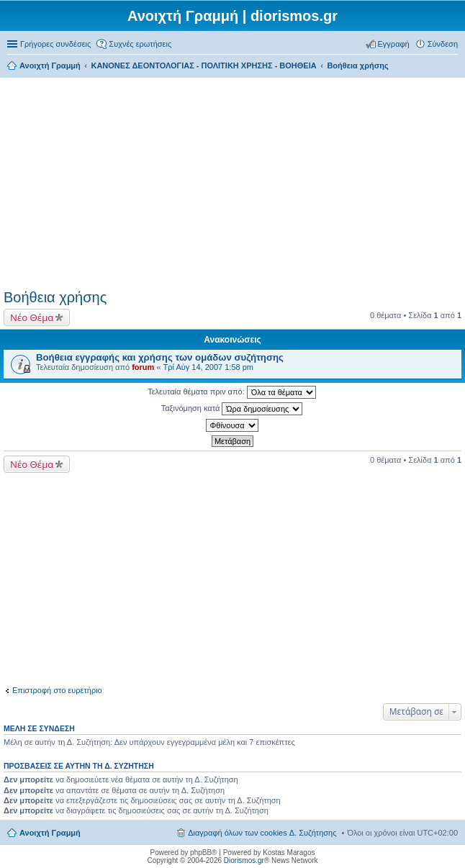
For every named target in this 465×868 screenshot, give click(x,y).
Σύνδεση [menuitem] (443, 44)
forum (143, 367)
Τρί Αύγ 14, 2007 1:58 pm (208, 367)
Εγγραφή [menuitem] (394, 44)
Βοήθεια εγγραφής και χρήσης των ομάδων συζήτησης (160, 357)
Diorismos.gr (244, 860)
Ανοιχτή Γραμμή (50, 833)
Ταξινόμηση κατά (232, 409)
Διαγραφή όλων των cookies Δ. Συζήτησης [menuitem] (262, 833)
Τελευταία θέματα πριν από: (232, 392)
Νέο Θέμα (32, 317)
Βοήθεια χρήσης (55, 297)
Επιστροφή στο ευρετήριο (57, 690)
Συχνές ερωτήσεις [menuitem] (140, 44)
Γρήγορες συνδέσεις (55, 44)
